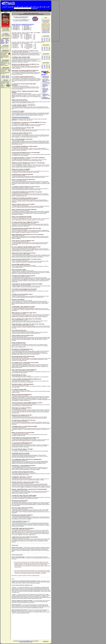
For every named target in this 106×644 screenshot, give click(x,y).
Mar (47, 38)
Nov (47, 41)
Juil (47, 40)
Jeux (6, 41)
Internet (2, 41)
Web (6, 43)
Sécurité (7, 42)
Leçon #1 (3, 76)
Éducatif (2, 41)
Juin (45, 40)
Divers (7, 40)
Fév (45, 38)
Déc (49, 41)
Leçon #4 (7, 76)
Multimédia (3, 42)
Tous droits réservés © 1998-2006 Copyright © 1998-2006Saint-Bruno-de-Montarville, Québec (26, 641)
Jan (42, 38)
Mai (42, 40)
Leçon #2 (3, 77)
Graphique (7, 41)
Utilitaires (2, 43)
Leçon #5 (7, 77)
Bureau (2, 40)
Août (49, 40)
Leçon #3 (3, 78)
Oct (45, 41)
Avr (49, 38)
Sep (42, 41)
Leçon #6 (7, 78)
